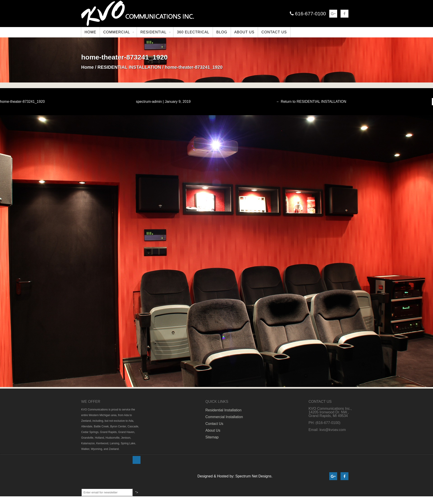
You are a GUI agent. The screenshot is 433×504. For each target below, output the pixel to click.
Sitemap (212, 437)
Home (88, 67)
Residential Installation (223, 410)
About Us (213, 430)
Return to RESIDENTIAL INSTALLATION (311, 102)
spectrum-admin (149, 102)
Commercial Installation (224, 417)
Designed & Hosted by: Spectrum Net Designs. (235, 476)
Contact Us (214, 424)
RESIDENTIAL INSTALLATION (129, 67)
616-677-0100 (308, 14)
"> (137, 460)
